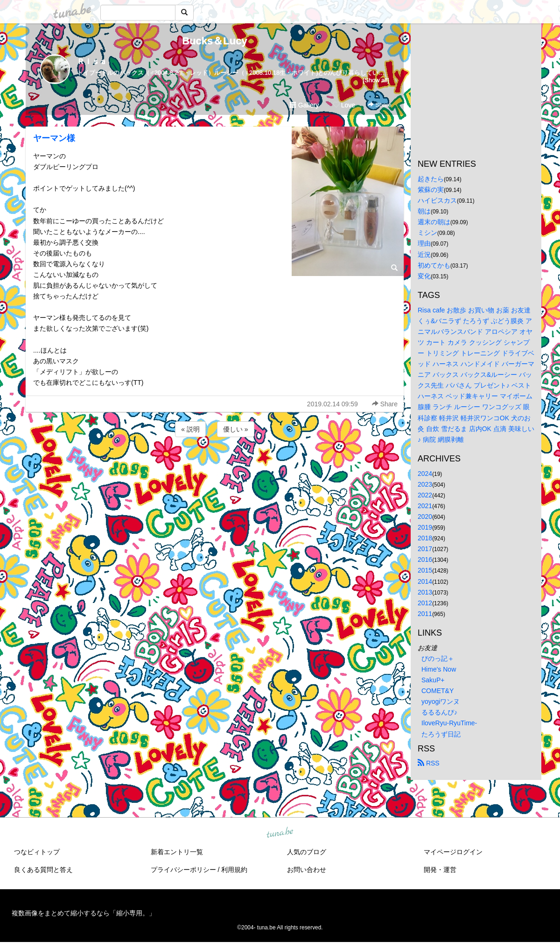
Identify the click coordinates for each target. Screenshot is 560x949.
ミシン (427, 233)
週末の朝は (434, 222)
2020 (425, 517)
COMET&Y (437, 691)
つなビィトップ (37, 852)
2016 (425, 559)
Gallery (304, 105)
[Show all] (376, 80)
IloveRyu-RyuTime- (449, 723)
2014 (425, 581)
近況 (424, 255)
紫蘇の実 (431, 190)
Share (380, 105)
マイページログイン (453, 852)
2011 (425, 614)
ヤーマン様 (54, 138)
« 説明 (190, 429)
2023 (425, 484)
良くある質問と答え (43, 870)
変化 (424, 276)
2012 (425, 603)
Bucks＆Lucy (214, 41)
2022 (425, 495)
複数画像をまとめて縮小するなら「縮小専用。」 (84, 913)
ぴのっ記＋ (438, 659)
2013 (425, 592)
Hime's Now (439, 669)
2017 (425, 549)
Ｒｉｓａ (92, 61)
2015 (425, 570)
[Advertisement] (215, 464)
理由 (424, 243)
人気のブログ (307, 852)
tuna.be (280, 833)
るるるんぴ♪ (439, 712)
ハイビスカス (437, 200)
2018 (425, 538)
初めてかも (434, 265)
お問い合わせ (307, 870)
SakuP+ (433, 680)
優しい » (236, 429)
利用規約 (234, 870)
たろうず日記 (441, 734)
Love (344, 105)
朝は (424, 211)
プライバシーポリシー (183, 870)
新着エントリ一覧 (177, 852)
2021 (425, 506)
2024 (425, 474)
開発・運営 (440, 870)
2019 (425, 527)
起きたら (431, 179)
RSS (429, 763)
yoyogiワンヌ (441, 701)
